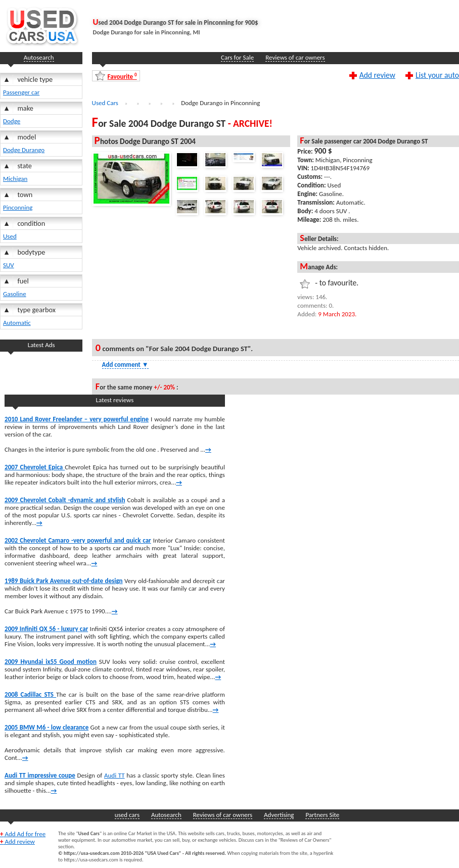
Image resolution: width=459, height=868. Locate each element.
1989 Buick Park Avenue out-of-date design (63, 581)
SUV (9, 265)
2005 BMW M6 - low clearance (47, 727)
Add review (377, 75)
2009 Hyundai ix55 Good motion (51, 662)
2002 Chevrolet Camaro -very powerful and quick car (78, 540)
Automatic (17, 323)
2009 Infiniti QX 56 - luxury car (46, 629)
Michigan (15, 179)
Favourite (122, 76)
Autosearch (39, 57)
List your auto (437, 75)
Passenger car (21, 92)
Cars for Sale (237, 57)
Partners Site (322, 815)
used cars (127, 815)
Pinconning (18, 207)
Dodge (12, 121)
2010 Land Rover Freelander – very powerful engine (77, 419)
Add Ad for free (23, 834)
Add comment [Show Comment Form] (125, 365)
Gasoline (15, 294)
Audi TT (114, 775)
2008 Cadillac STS (30, 694)
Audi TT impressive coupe (40, 775)
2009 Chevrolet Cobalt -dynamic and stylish (65, 500)
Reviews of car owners (295, 57)
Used (10, 236)
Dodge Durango (24, 150)
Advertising (279, 815)
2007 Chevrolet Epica (35, 467)
